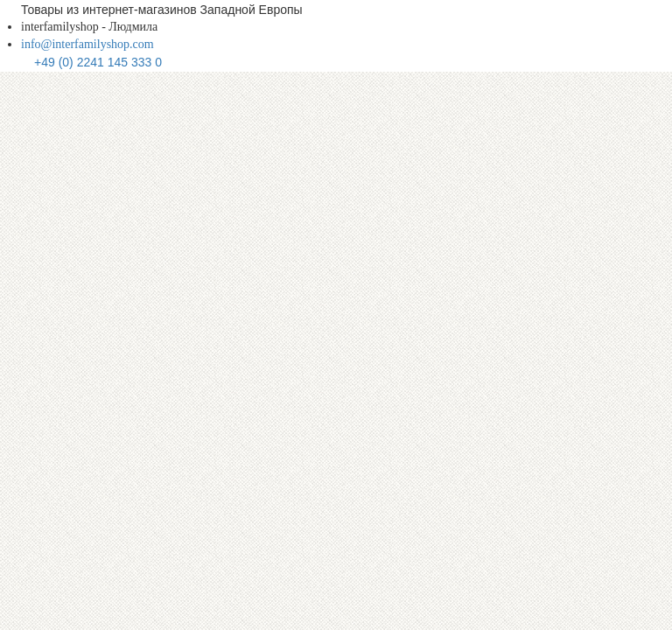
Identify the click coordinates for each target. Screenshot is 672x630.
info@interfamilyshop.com (87, 44)
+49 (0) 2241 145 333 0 (98, 62)
